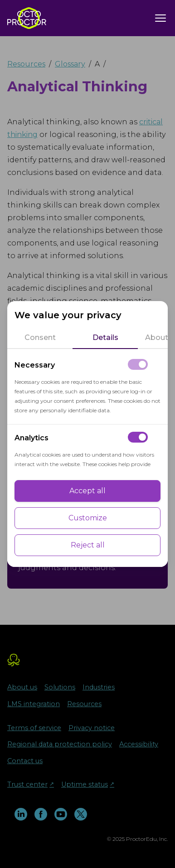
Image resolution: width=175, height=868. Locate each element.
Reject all (88, 545)
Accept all (87, 491)
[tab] (40, 338)
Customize (88, 518)
